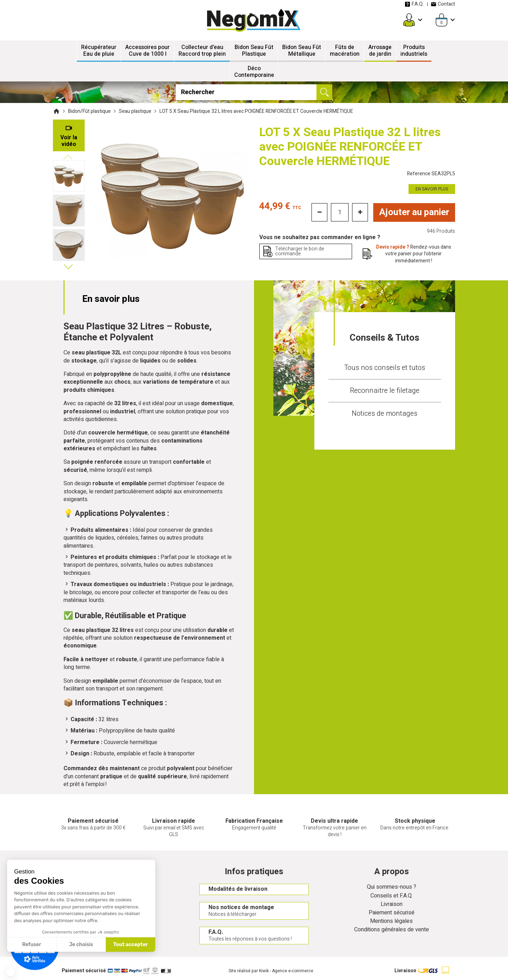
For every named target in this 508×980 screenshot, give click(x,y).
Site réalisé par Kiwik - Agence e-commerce (271, 971)
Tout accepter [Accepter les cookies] (131, 945)
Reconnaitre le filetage (385, 391)
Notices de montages (385, 413)
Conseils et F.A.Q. (392, 896)
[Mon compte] (409, 20)
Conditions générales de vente (392, 930)
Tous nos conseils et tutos (385, 368)
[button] (11, 972)
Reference (431, 174)
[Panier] (442, 20)
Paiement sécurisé (392, 913)
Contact (443, 4)
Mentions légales (391, 921)
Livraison (392, 904)
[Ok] (324, 92)
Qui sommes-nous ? (392, 887)
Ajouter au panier (414, 212)
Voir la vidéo (69, 141)
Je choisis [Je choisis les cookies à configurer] (81, 945)
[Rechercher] (254, 92)
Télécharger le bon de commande (300, 251)
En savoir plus (432, 189)
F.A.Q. (414, 4)
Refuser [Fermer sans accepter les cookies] (32, 945)
